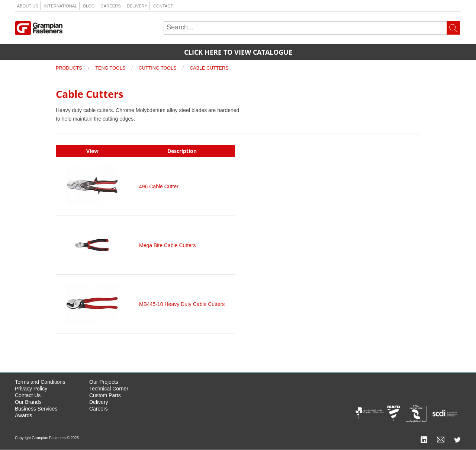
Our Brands (28, 402)
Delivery (137, 6)
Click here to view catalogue (238, 52)
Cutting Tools (158, 68)
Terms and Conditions (40, 382)
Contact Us (28, 395)
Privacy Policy (31, 389)
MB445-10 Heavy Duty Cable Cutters (182, 304)
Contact (163, 6)
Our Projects (104, 382)
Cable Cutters (209, 68)
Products (69, 68)
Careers (111, 6)
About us (28, 6)
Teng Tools (110, 68)
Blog (89, 6)
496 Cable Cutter (159, 186)
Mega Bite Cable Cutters (168, 245)
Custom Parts (105, 395)
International (61, 6)
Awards (23, 415)
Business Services (36, 409)
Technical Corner (109, 389)
